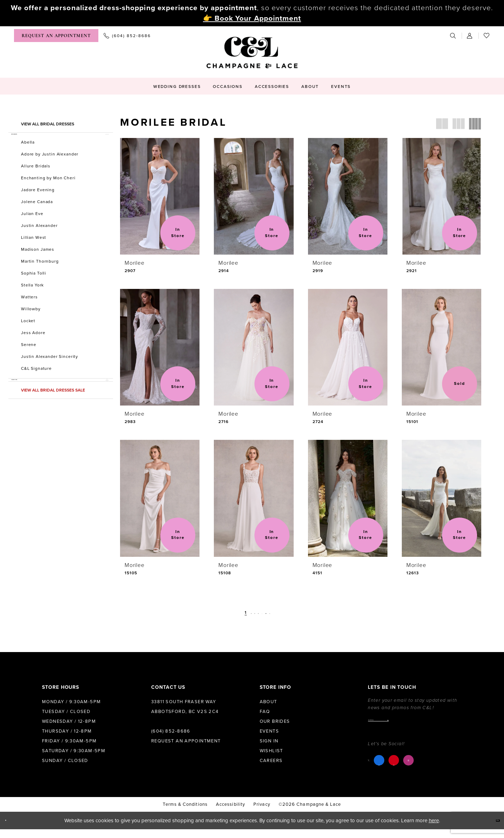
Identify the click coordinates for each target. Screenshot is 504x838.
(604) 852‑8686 (171, 731)
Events (269, 731)
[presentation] (160, 196)
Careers (271, 761)
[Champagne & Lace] (252, 53)
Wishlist (271, 751)
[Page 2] (239, 613)
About (268, 702)
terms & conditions (185, 813)
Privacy (262, 813)
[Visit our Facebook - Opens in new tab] (385, 769)
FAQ (265, 712)
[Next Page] (288, 613)
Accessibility (230, 813)
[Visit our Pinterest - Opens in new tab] (399, 769)
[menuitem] (56, 36)
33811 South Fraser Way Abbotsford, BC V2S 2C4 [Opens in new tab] (185, 707)
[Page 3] (248, 613)
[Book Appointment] (56, 36)
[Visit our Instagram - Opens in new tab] (414, 769)
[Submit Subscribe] (458, 725)
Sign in (269, 741)
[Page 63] (277, 613)
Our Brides (275, 721)
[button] (470, 36)
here (434, 829)
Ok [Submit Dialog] (492, 829)
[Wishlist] (487, 36)
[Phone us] (127, 36)
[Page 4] (257, 613)
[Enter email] (415, 725)
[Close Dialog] (11, 829)
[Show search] (453, 36)
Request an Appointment (186, 741)
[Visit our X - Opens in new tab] (372, 769)
